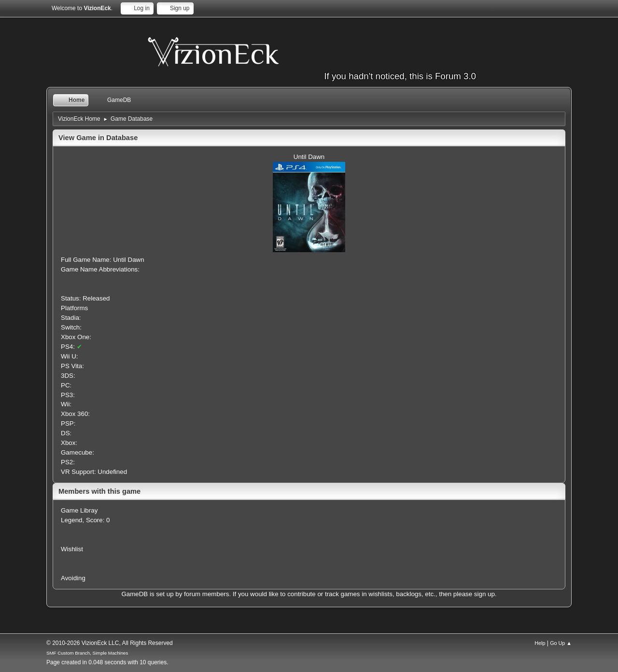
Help (540, 643)
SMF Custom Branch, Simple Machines (87, 653)
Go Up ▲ (561, 643)
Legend (71, 520)
